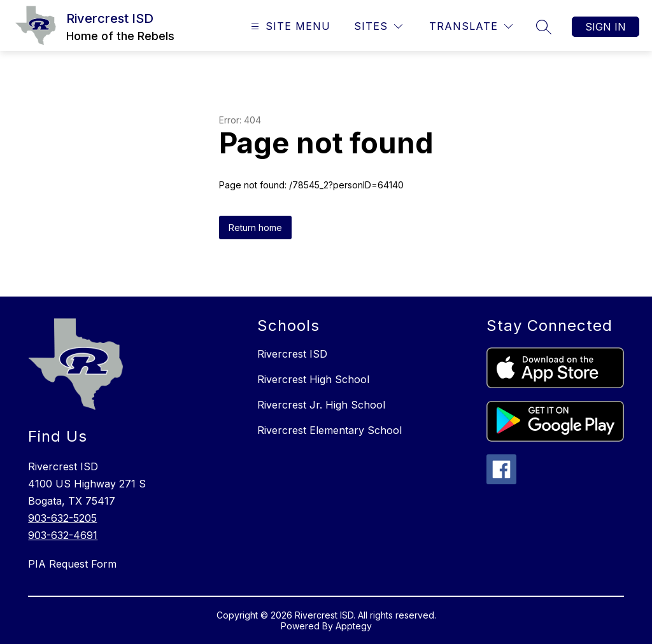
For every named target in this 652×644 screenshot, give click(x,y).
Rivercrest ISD (292, 354)
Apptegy (354, 626)
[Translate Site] (471, 26)
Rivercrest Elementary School (330, 430)
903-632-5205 (62, 518)
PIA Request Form (72, 564)
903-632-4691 (63, 535)
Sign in (606, 27)
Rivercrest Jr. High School (321, 405)
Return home (255, 227)
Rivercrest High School (313, 379)
